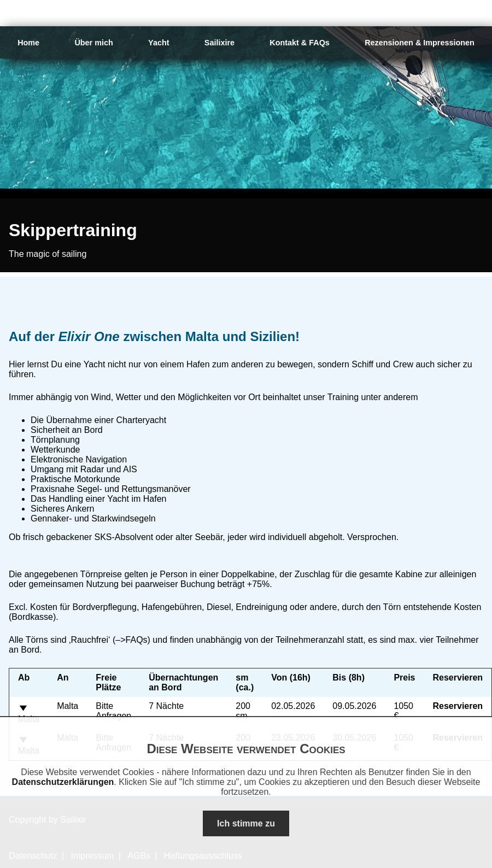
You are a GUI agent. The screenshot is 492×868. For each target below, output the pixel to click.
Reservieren (458, 706)
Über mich (93, 43)
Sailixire (219, 43)
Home (28, 43)
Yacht (159, 43)
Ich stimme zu (246, 823)
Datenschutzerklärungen (63, 782)
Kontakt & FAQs (300, 43)
